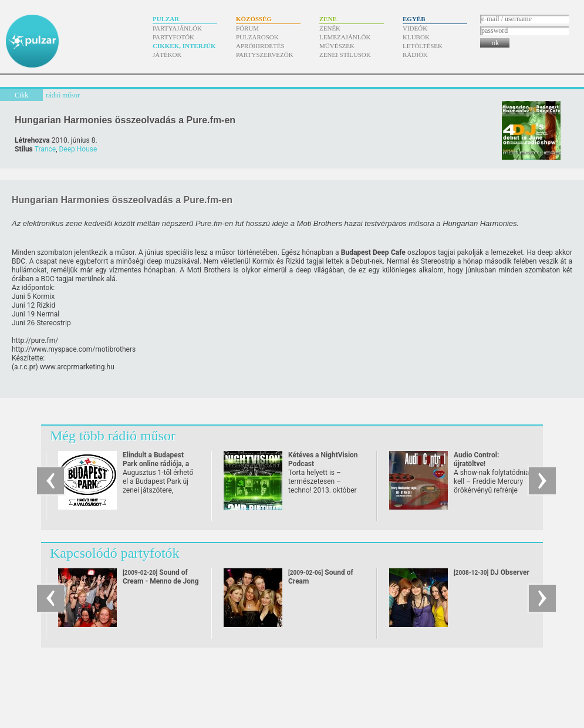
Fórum (247, 28)
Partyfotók (173, 37)
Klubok (416, 37)
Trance (45, 149)
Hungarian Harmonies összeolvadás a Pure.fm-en (125, 120)
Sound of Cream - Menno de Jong (161, 577)
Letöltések (423, 46)
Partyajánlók (177, 28)
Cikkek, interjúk (184, 46)
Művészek (337, 46)
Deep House (78, 149)
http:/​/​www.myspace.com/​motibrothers (74, 349)
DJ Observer (492, 572)
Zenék (330, 28)
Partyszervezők (265, 55)
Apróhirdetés (260, 46)
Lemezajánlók (345, 37)
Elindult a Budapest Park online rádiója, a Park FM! (156, 464)
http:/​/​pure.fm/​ (35, 341)
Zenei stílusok (345, 55)
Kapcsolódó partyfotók (115, 553)
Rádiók (415, 55)
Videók (415, 28)
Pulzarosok (257, 37)
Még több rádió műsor (113, 436)
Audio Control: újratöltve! (476, 459)
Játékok (167, 55)
